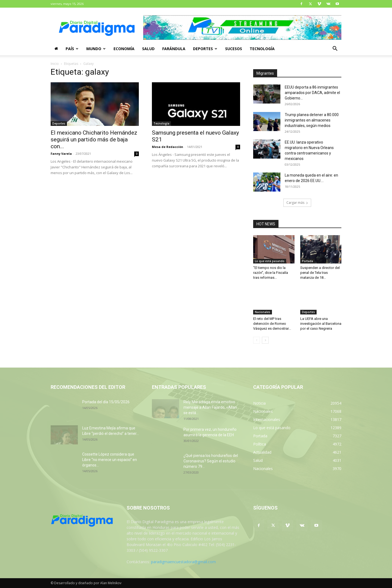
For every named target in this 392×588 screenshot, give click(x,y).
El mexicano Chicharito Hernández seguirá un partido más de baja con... (94, 140)
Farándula (174, 49)
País (72, 49)
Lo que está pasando (270, 261)
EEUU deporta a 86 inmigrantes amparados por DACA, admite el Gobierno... (312, 93)
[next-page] (265, 340)
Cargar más (297, 203)
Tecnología (262, 49)
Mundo (96, 49)
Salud (148, 49)
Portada (307, 261)
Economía (124, 49)
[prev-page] (257, 340)
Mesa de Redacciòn (168, 147)
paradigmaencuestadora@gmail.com (183, 562)
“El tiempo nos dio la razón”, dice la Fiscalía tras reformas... (271, 273)
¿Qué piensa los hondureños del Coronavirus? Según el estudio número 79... (211, 461)
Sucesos (234, 49)
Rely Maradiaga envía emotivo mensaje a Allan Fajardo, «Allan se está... (210, 407)
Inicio (55, 64)
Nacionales (263, 312)
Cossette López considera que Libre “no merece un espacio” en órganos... (110, 460)
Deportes (205, 49)
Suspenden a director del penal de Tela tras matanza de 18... (320, 273)
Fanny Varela (61, 154)
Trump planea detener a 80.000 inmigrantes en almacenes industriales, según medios (312, 120)
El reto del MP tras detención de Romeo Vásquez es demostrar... (272, 324)
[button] (335, 49)
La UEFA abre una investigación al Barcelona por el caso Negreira (321, 324)
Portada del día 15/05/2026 (106, 402)
